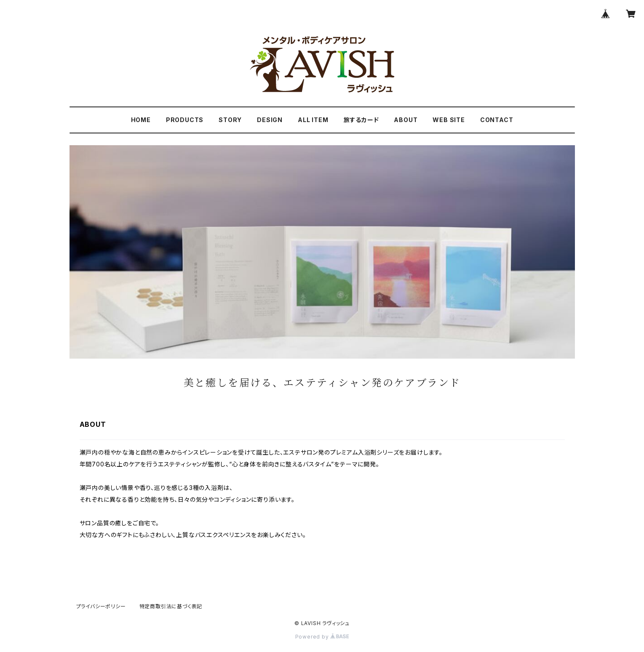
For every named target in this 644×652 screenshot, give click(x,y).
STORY (230, 120)
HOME (141, 120)
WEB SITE (449, 120)
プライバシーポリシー (101, 606)
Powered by (322, 637)
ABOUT (406, 120)
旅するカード (361, 120)
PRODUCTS (185, 120)
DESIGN (270, 120)
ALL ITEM (313, 120)
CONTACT (497, 120)
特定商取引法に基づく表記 (171, 606)
